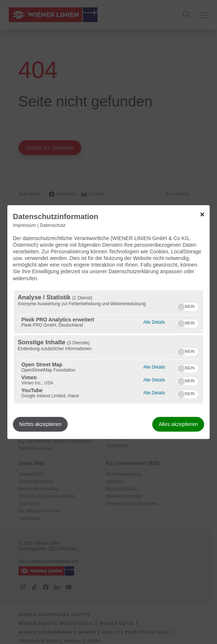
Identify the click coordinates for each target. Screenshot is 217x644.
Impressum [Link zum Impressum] (24, 225)
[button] (181, 307)
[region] (108, 347)
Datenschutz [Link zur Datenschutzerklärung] (53, 225)
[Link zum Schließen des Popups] (202, 214)
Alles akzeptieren (178, 424)
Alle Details (154, 321)
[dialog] (108, 322)
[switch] (187, 306)
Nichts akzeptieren (40, 424)
